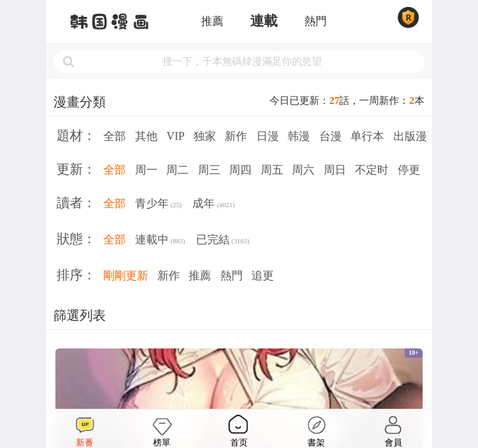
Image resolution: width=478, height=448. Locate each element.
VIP (175, 136)
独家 (205, 136)
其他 (146, 136)
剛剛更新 (126, 276)
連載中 (160, 241)
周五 (272, 170)
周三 (209, 170)
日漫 (268, 136)
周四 (240, 170)
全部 (115, 136)
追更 (263, 276)
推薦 (212, 21)
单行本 (367, 136)
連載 (264, 21)
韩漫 (299, 136)
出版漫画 (416, 136)
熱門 (316, 21)
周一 (146, 170)
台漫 (330, 136)
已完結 (223, 241)
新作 (236, 136)
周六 (303, 170)
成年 (213, 205)
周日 (335, 170)
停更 (409, 170)
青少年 (158, 205)
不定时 (372, 170)
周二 (177, 170)
